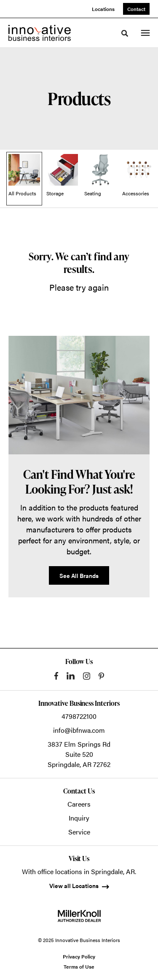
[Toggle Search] (125, 33)
